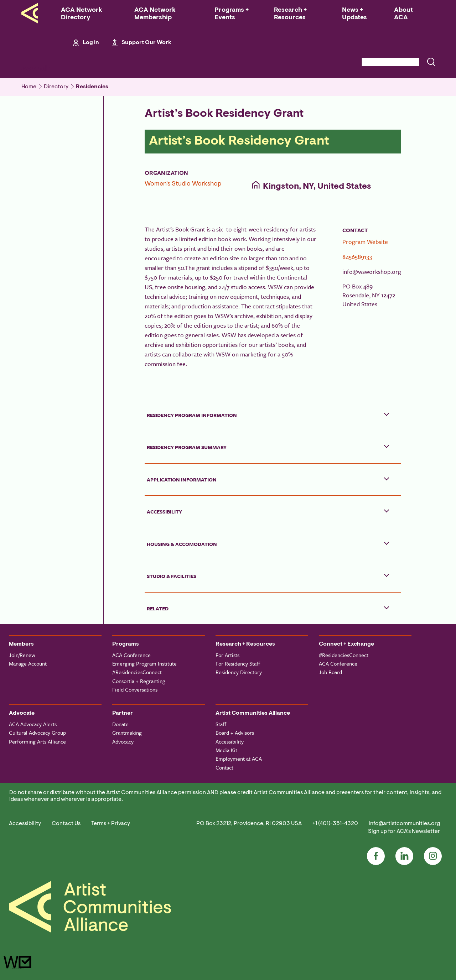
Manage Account (28, 663)
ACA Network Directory (82, 14)
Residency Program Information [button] (192, 415)
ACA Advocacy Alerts (33, 724)
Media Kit (226, 750)
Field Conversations (135, 689)
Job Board (330, 672)
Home (29, 87)
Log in (91, 43)
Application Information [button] (182, 479)
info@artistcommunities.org (404, 824)
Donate (120, 724)
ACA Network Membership (155, 14)
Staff (221, 724)
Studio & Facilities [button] (172, 576)
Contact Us (66, 824)
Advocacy (123, 741)
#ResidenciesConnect (137, 672)
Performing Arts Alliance (37, 741)
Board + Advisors (235, 733)
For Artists (227, 655)
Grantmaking (127, 733)
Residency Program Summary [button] (187, 447)
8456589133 (357, 257)
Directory (56, 87)
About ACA (403, 14)
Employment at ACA (239, 759)
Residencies (92, 87)
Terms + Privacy (111, 824)
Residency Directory (239, 672)
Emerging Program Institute (144, 663)
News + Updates (354, 14)
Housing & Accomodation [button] (182, 544)
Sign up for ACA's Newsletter (404, 832)
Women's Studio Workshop (183, 184)
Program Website (365, 242)
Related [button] (158, 608)
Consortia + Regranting (139, 681)
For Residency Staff (238, 663)
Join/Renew (22, 655)
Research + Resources (290, 14)
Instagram (433, 856)
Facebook (376, 856)
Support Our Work (146, 43)
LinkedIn (404, 856)
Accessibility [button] (164, 512)
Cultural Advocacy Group (37, 733)
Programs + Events (232, 14)
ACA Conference (131, 655)
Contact (224, 767)
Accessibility (230, 741)
